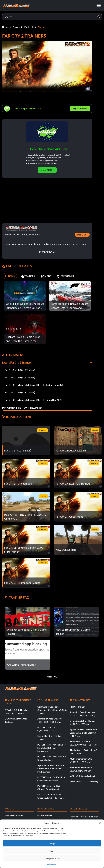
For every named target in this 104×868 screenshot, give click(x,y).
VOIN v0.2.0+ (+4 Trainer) (82, 776)
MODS (46, 276)
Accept (52, 843)
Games (16, 27)
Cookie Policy (51, 865)
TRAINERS (28, 276)
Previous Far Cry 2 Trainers (22, 408)
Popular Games (45, 815)
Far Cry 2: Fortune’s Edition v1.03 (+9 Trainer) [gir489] (33, 400)
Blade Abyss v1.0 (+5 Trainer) (84, 781)
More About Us (47, 252)
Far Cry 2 (29, 27)
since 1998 (81, 235)
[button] (100, 823)
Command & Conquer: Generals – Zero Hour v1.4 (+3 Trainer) (52, 710)
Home (5, 27)
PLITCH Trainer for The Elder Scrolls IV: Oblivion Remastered (51, 748)
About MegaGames (14, 815)
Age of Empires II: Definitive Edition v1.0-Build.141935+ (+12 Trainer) (83, 733)
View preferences (52, 858)
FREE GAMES (65, 276)
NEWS (10, 276)
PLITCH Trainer (77, 707)
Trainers (42, 27)
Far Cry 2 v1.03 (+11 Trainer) (20, 392)
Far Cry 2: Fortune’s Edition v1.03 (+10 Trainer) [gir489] (34, 385)
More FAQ (52, 677)
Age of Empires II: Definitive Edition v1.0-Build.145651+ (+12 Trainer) (51, 768)
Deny (52, 851)
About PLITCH (47, 170)
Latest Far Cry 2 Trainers (17, 362)
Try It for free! (80, 108)
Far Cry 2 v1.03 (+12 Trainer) (20, 370)
